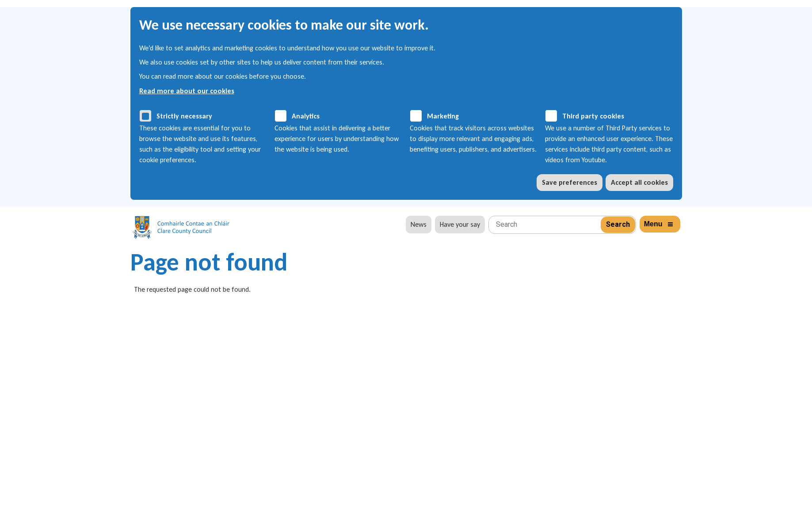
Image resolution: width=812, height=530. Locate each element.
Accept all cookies (639, 182)
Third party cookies (593, 116)
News (419, 224)
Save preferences (570, 182)
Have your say (460, 224)
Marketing (443, 116)
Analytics (306, 116)
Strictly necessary (184, 116)
